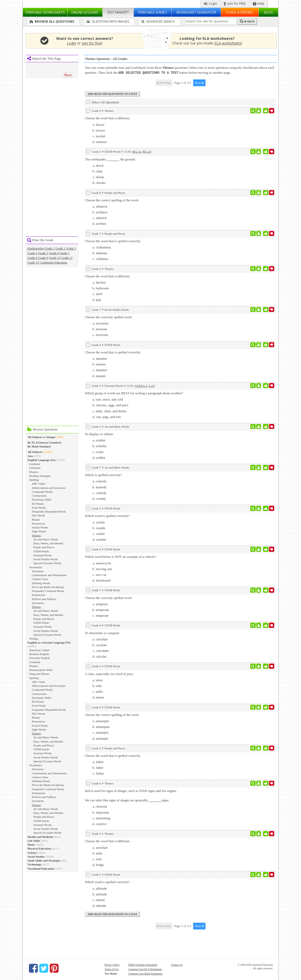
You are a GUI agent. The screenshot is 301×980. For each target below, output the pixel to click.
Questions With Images (108, 21)
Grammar (35, 464)
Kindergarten (36, 248)
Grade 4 (32, 253)
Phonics (34, 472)
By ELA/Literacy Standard (44, 442)
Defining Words (41, 583)
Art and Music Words (46, 539)
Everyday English (39, 658)
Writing (34, 639)
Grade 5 (43, 253)
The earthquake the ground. (110, 159)
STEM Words (41, 551)
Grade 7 (65, 253)
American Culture (39, 650)
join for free (92, 43)
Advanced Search (158, 21)
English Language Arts (42, 460)
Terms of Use (112, 969)
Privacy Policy (112, 965)
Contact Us (177, 965)
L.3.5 (152, 385)
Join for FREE (234, 4)
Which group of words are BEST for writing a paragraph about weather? (134, 393)
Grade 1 (49, 248)
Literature (35, 468)
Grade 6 (54, 253)
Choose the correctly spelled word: (108, 317)
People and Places (44, 547)
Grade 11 (67, 258)
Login (210, 4)
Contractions (39, 496)
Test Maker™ (118, 12)
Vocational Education (41, 869)
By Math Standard (39, 446)
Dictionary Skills (42, 500)
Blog (268, 12)
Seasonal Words (42, 555)
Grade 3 (71, 248)
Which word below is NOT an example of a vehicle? (121, 556)
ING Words (38, 515)
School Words (40, 527)
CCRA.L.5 (141, 385)
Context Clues (40, 579)
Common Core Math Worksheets (146, 973)
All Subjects (35, 452)
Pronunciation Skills (41, 670)
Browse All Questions (52, 21)
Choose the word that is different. (108, 118)
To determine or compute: (102, 633)
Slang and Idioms (39, 674)
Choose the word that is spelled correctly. (113, 241)
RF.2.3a (137, 151)
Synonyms (38, 603)
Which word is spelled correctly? (107, 516)
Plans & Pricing (240, 12)
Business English (39, 654)
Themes (36, 535)
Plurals (36, 520)
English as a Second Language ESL (49, 642)
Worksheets (45, 12)
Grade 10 (55, 258)
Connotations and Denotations (49, 575)
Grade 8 (32, 258)
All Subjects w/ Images (42, 437)
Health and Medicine (40, 837)
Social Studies (36, 857)
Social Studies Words (46, 559)
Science (32, 853)
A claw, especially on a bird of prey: (109, 674)
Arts (30, 456)
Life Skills (34, 841)
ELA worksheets (228, 43)
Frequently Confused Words (48, 591)
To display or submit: (99, 434)
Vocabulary (36, 567)
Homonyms (39, 595)
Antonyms (38, 571)
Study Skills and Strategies (44, 860)
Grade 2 (60, 248)
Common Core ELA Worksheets (145, 969)
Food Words (39, 508)
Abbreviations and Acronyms (49, 488)
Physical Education (39, 848)
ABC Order (38, 484)
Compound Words (42, 492)
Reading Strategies (40, 476)
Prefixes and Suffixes (44, 599)
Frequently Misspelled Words (49, 511)
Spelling (34, 480)
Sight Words (39, 531)
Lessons (85, 12)
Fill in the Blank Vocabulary (48, 587)
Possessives (39, 523)
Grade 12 (33, 263)
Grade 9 (43, 258)
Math (31, 845)
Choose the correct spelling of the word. (112, 200)
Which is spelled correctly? (103, 475)
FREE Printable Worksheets (143, 965)
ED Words (38, 504)
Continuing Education (53, 263)
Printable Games (152, 12)
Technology (35, 864)
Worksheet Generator (196, 12)
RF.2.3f (147, 151)
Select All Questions (103, 102)
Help (259, 4)
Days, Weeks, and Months (48, 543)
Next (199, 83)
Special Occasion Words (47, 563)
